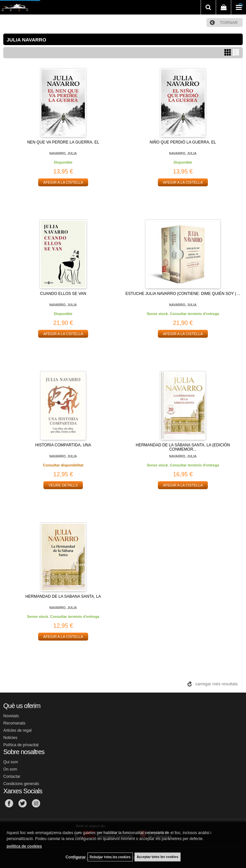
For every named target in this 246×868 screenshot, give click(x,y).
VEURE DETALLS (63, 485)
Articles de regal (17, 730)
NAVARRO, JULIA (63, 154)
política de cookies (24, 846)
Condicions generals (21, 784)
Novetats (11, 716)
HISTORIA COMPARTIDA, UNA (63, 445)
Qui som (11, 762)
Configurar (75, 857)
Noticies (10, 738)
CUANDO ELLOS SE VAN (63, 294)
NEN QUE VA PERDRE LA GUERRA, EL (63, 142)
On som (10, 769)
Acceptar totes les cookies (158, 857)
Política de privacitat (21, 745)
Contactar (12, 776)
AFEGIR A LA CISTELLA (63, 182)
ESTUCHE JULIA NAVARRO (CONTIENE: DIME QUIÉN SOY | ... (183, 294)
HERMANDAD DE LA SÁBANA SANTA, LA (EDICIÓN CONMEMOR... (183, 447)
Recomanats (14, 723)
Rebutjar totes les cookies (110, 857)
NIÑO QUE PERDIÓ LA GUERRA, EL (183, 142)
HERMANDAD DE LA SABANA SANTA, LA (63, 596)
